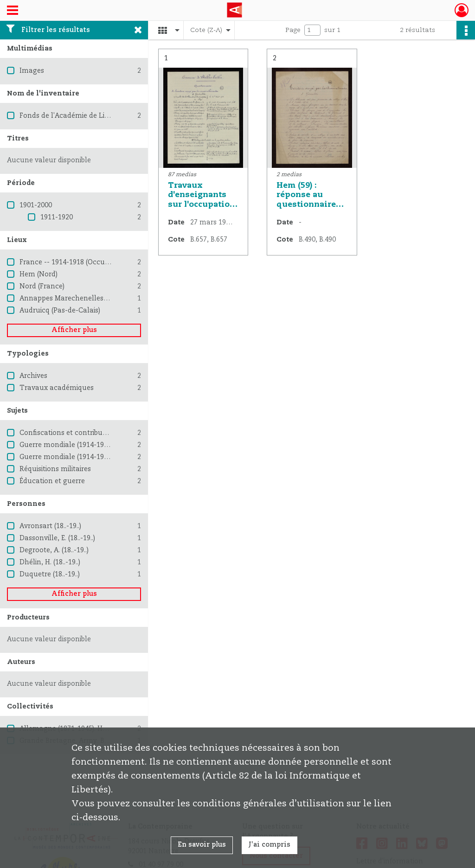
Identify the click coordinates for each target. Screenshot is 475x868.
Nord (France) (42, 287)
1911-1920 (57, 217)
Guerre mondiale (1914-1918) (66, 445)
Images (32, 71)
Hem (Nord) (39, 274)
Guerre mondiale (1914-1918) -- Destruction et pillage (107, 457)
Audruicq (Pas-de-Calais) (60, 311)
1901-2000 (36, 205)
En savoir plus (202, 845)
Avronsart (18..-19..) (50, 526)
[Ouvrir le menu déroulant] (13, 11)
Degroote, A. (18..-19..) (54, 550)
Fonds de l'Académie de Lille (66, 116)
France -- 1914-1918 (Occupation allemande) (93, 262)
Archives (33, 376)
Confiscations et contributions (69, 433)
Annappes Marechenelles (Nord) (73, 299)
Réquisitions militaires (55, 469)
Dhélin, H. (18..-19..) (50, 562)
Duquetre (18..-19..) (50, 574)
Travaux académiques (57, 388)
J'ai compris (270, 845)
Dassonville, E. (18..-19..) (57, 538)
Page (293, 30)
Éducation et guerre (52, 481)
